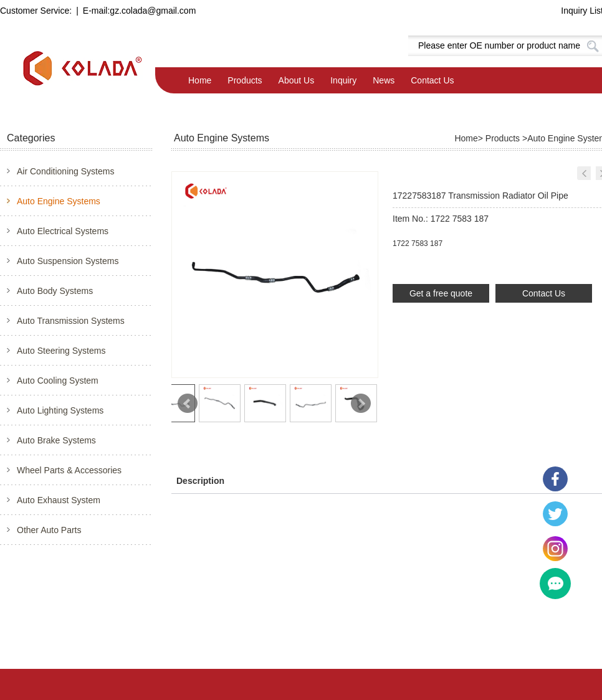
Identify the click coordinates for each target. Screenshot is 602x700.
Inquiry (343, 80)
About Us (297, 80)
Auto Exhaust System (59, 500)
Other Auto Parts (49, 530)
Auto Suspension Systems (68, 261)
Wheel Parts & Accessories (69, 470)
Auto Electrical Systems (63, 231)
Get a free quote (441, 293)
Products (245, 80)
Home (200, 80)
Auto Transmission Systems (71, 321)
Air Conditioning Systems (65, 171)
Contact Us (432, 80)
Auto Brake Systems (56, 440)
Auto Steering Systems (61, 351)
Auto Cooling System (58, 381)
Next (361, 404)
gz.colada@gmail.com (153, 11)
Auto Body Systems (55, 291)
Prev (188, 404)
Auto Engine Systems (59, 201)
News (384, 80)
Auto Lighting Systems (60, 410)
